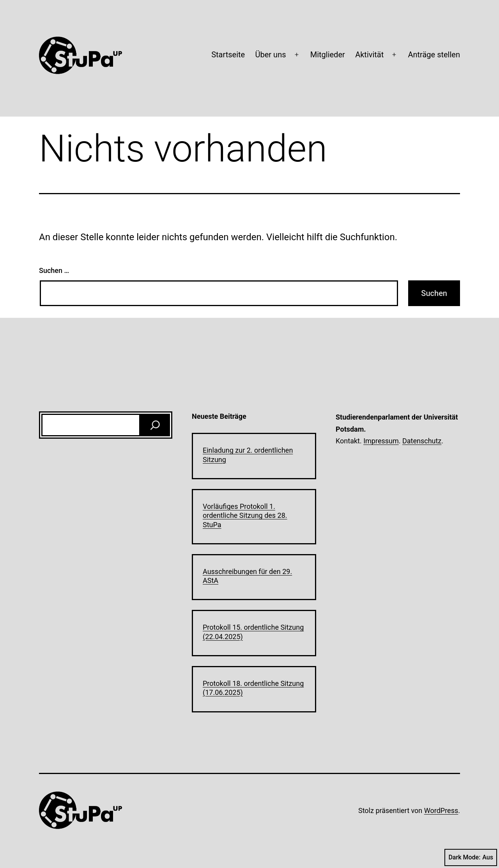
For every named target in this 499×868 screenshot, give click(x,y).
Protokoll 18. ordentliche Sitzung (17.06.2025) (253, 688)
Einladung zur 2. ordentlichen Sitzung (248, 455)
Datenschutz (422, 441)
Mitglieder (328, 55)
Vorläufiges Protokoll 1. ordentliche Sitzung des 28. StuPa (245, 515)
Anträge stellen (434, 55)
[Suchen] (155, 425)
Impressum (381, 441)
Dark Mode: (471, 857)
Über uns (271, 55)
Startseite (228, 55)
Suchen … (54, 270)
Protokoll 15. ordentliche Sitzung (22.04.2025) (253, 632)
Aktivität (369, 55)
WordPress (441, 810)
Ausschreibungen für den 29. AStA (247, 576)
